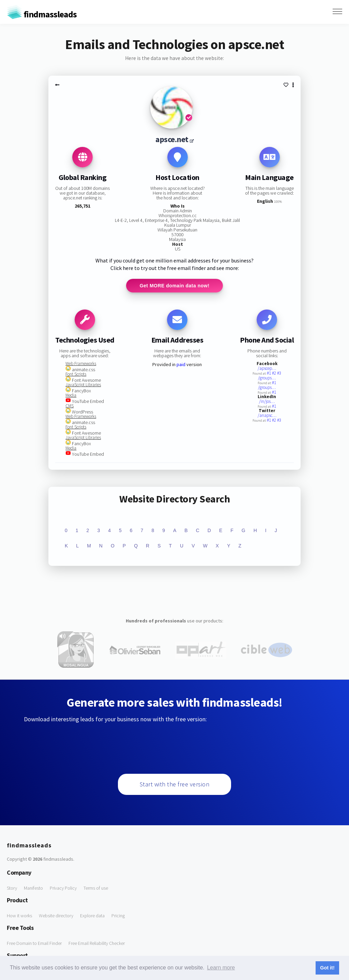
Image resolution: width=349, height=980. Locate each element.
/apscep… (267, 368)
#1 (269, 373)
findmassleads (42, 14)
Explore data (92, 916)
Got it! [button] (327, 968)
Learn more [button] (221, 968)
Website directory (56, 916)
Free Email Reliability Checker (97, 943)
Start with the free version (175, 784)
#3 (279, 373)
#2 (275, 373)
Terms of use (96, 888)
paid (181, 364)
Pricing (118, 916)
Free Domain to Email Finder (34, 943)
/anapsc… (267, 415)
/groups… (267, 378)
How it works (19, 916)
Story (12, 888)
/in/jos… (267, 401)
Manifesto (33, 888)
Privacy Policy (63, 888)
